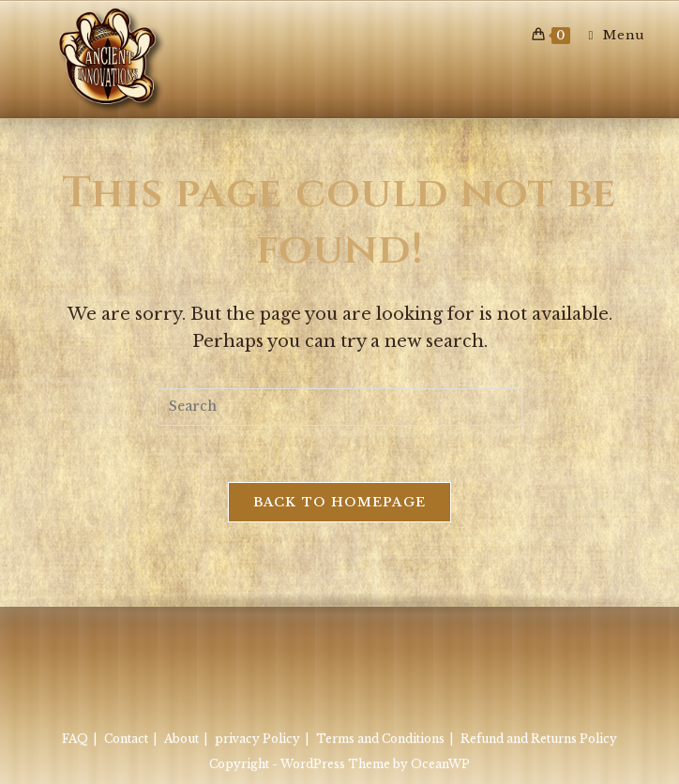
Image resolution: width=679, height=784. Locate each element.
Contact (126, 739)
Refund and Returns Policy (539, 739)
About (181, 739)
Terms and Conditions (380, 739)
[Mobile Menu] (609, 35)
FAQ (75, 739)
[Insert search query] (339, 407)
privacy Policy (257, 739)
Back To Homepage (340, 502)
